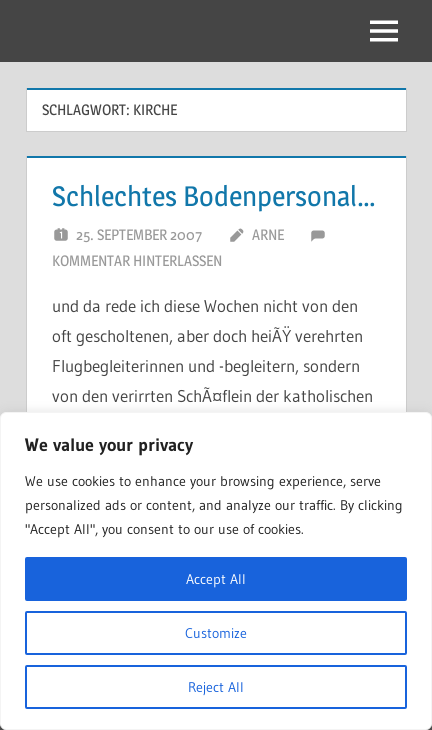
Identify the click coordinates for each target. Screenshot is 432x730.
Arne (268, 234)
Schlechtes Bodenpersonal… (214, 196)
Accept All (216, 579)
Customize (216, 633)
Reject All (216, 687)
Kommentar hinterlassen (137, 260)
